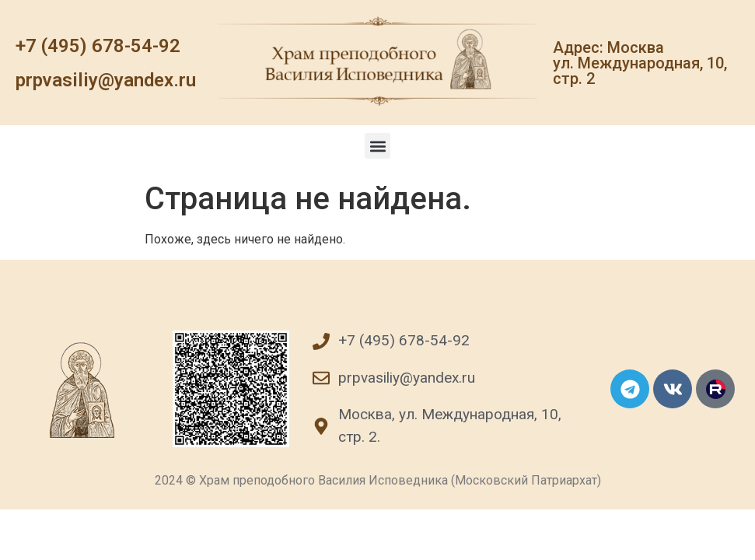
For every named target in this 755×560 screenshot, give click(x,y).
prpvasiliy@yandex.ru (106, 80)
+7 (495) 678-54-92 (98, 46)
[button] (377, 146)
